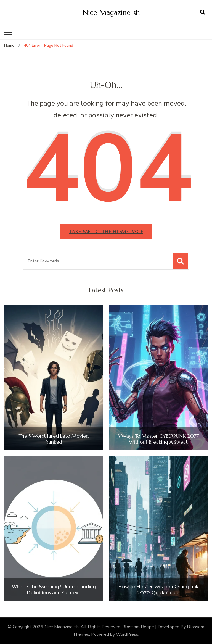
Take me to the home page (106, 231)
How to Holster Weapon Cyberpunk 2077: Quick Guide (158, 589)
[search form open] (203, 12)
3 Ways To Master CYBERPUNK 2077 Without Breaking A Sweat (158, 439)
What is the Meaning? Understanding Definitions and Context (54, 589)
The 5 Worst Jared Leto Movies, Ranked (54, 439)
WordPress (127, 634)
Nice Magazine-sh (111, 12)
